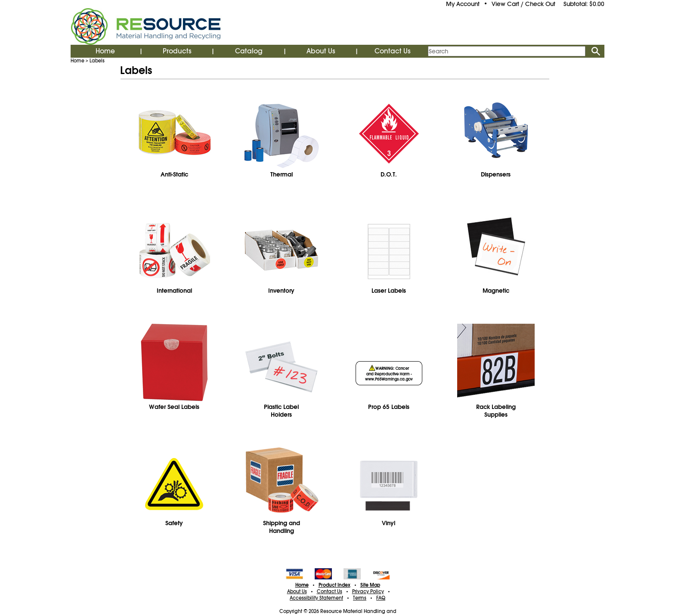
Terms (360, 598)
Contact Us (393, 51)
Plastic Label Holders (281, 411)
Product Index (334, 585)
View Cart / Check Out (523, 4)
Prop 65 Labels (389, 407)
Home (105, 51)
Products (177, 51)
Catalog (249, 51)
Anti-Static (174, 174)
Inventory (281, 291)
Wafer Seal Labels (174, 407)
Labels (97, 61)
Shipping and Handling (282, 527)
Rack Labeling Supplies (496, 411)
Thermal (282, 174)
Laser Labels (389, 291)
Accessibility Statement (316, 598)
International (174, 291)
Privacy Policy (368, 591)
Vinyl (389, 523)
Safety (174, 523)
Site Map (370, 585)
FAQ (381, 598)
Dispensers (496, 174)
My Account (463, 4)
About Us (321, 51)
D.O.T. (389, 174)
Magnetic (496, 291)
